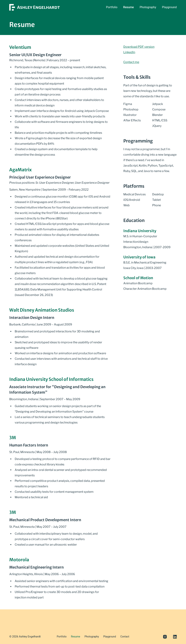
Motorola (19, 560)
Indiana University (140, 231)
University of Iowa (139, 257)
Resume (128, 7)
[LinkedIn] (175, 637)
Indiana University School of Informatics (51, 379)
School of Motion (138, 278)
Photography (148, 7)
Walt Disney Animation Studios (42, 310)
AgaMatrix (21, 170)
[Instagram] (165, 637)
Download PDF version (139, 47)
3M (13, 438)
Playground (169, 7)
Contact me (131, 62)
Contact (125, 637)
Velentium (20, 47)
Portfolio (112, 7)
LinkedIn (129, 52)
